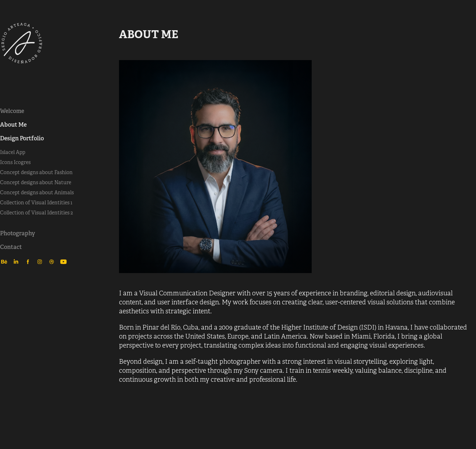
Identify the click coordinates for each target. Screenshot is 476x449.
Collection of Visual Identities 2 (36, 213)
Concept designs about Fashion (36, 172)
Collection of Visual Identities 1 (36, 203)
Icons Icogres (15, 162)
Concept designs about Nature (36, 182)
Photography (18, 233)
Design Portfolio (22, 138)
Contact (11, 247)
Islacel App (13, 152)
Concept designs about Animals (37, 192)
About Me (13, 125)
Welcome (12, 111)
